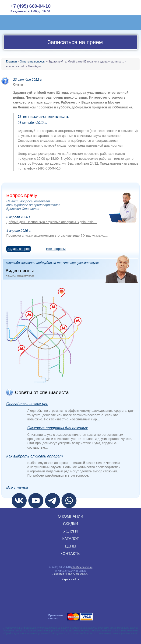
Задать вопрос (19, 249)
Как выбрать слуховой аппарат (35, 456)
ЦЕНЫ (70, 546)
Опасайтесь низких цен (27, 404)
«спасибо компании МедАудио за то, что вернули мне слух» (72, 269)
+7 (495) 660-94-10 (31, 6)
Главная (11, 62)
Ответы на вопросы (33, 62)
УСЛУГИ (70, 531)
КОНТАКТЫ (70, 554)
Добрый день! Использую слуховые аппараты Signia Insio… (52, 222)
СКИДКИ (70, 524)
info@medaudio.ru (82, 567)
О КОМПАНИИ (71, 516)
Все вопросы (56, 249)
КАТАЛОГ (71, 539)
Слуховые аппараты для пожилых (57, 428)
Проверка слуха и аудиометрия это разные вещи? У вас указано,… (57, 235)
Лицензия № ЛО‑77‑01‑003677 (71, 574)
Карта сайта (71, 579)
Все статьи (17, 487)
